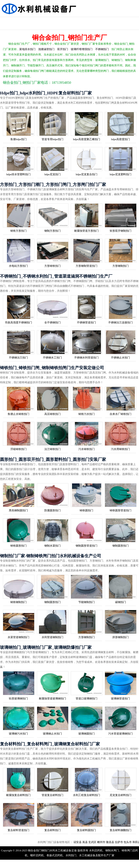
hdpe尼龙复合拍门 (86, 174)
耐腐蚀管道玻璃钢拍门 (52, 699)
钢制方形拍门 (52, 231)
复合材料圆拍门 (86, 830)
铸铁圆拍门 (86, 510)
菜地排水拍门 (27, 49)
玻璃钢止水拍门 (52, 734)
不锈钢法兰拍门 (18, 358)
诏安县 (86, 842)
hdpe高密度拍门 (121, 139)
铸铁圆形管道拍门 (121, 510)
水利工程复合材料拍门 (87, 795)
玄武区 (101, 842)
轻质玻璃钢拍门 (18, 699)
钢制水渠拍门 (52, 546)
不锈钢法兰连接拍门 (120, 322)
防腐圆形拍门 (52, 510)
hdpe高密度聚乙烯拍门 (86, 139)
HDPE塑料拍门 (10, 26)
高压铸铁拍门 (52, 414)
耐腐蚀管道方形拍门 (86, 231)
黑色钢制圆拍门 (18, 510)
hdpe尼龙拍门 (52, 174)
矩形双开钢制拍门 (121, 231)
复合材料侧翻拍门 (121, 830)
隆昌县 (119, 842)
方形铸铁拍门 (52, 266)
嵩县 (94, 842)
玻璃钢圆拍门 (87, 734)
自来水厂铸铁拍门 (121, 414)
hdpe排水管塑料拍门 (18, 174)
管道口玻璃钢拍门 (87, 699)
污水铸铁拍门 (87, 449)
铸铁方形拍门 (18, 231)
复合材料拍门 (52, 830)
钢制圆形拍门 (121, 546)
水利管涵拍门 (49, 20)
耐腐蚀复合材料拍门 (18, 795)
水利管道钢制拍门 (52, 637)
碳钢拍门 (121, 602)
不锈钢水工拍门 (52, 358)
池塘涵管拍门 (46, 49)
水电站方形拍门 (18, 266)
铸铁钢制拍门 (18, 602)
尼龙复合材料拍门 (121, 795)
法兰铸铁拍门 (52, 449)
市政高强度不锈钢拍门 (18, 322)
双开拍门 (63, 49)
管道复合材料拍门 (52, 795)
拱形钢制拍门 (121, 637)
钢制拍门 (69, 20)
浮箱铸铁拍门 (18, 449)
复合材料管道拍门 (18, 830)
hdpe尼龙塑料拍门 (120, 174)
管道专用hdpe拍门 (52, 139)
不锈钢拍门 (10, 20)
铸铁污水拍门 (87, 414)
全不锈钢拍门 (52, 322)
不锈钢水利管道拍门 (86, 358)
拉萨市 (128, 842)
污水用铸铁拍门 (120, 449)
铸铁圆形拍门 (18, 546)
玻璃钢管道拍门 (120, 699)
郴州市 (110, 842)
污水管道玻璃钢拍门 (120, 734)
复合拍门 (109, 20)
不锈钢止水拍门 (120, 358)
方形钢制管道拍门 (87, 266)
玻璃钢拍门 (89, 20)
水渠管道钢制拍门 (18, 637)
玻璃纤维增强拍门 (82, 49)
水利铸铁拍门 (30, 20)
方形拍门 (128, 20)
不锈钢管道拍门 (86, 322)
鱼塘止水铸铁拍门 (18, 414)
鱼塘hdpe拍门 (18, 139)
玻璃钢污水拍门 (18, 734)
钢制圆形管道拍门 (87, 546)
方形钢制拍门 (121, 266)
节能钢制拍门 (87, 602)
